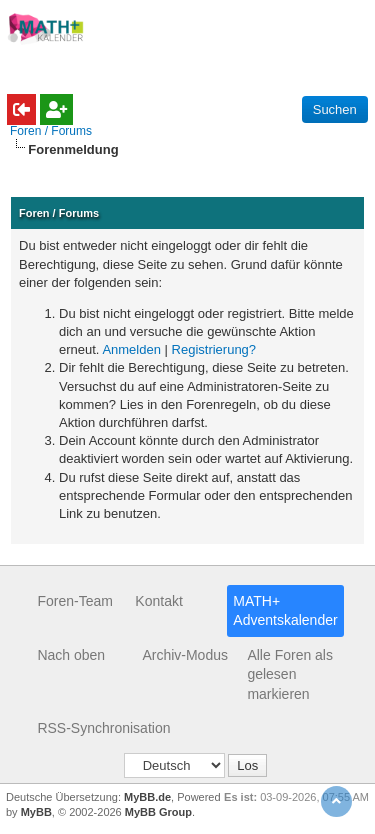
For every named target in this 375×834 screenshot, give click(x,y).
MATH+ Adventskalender (285, 611)
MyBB (36, 812)
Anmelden (131, 349)
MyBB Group (158, 812)
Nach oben (71, 655)
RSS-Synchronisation (103, 728)
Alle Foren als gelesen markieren (290, 674)
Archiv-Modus (185, 655)
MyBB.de (147, 797)
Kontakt (158, 601)
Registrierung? (214, 349)
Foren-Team (74, 601)
